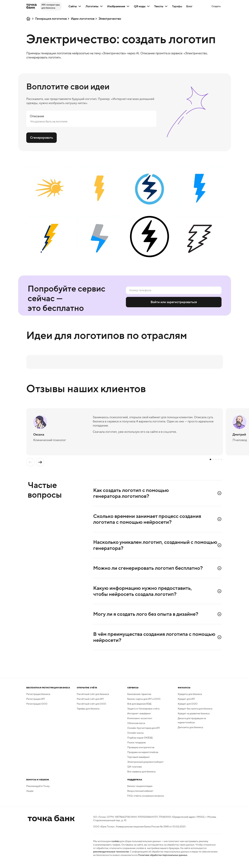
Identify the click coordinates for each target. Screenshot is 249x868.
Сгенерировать (41, 138)
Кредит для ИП (186, 702)
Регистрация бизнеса (38, 697)
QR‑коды (142, 6)
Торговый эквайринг (139, 760)
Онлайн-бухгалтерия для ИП (144, 731)
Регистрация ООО (37, 707)
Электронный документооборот (145, 765)
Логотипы (94, 6)
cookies (115, 844)
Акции (30, 794)
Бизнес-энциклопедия (140, 789)
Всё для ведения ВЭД (139, 707)
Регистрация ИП (36, 702)
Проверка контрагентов (141, 750)
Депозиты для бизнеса (190, 730)
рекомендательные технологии (111, 855)
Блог (189, 6)
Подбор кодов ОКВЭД (140, 741)
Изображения (118, 6)
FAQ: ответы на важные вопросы (146, 799)
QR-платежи (135, 770)
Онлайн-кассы (135, 736)
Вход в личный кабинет (140, 794)
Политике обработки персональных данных (163, 858)
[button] (216, 6)
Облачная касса (136, 726)
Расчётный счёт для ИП (90, 702)
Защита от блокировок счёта (143, 712)
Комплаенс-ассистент (140, 721)
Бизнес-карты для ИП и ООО (144, 702)
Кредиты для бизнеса (190, 697)
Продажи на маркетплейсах (143, 755)
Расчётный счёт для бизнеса (93, 697)
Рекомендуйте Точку (38, 789)
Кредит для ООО (188, 707)
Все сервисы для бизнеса (141, 774)
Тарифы (177, 6)
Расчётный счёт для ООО (91, 707)
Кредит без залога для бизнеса (195, 712)
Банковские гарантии (139, 697)
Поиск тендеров (136, 745)
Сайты (75, 6)
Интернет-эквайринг (139, 716)
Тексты (161, 6)
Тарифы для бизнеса (88, 712)
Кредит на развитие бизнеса (194, 716)
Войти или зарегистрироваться (174, 302)
